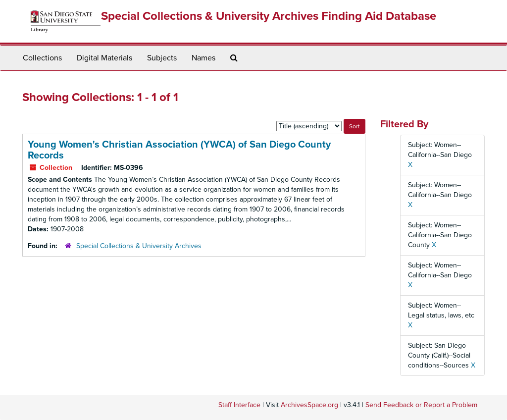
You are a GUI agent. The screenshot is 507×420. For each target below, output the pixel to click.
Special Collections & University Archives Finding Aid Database (269, 16)
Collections (42, 58)
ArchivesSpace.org (309, 405)
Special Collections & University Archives (139, 246)
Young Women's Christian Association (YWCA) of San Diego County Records (179, 150)
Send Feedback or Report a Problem (421, 405)
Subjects (162, 58)
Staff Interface (239, 405)
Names (203, 58)
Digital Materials (104, 58)
